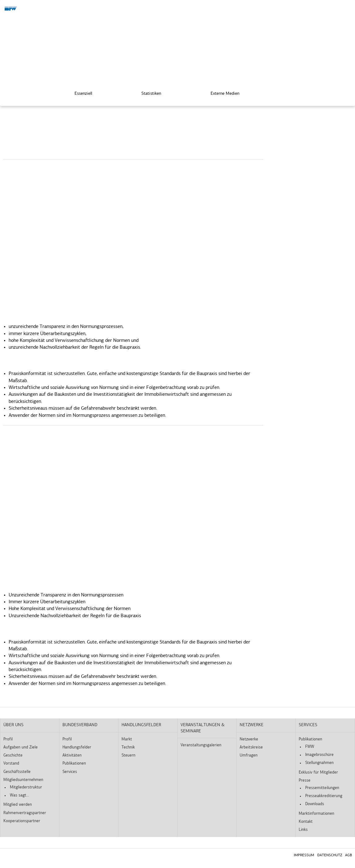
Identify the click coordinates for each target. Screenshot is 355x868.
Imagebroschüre (319, 755)
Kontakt (306, 822)
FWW (310, 747)
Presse (305, 781)
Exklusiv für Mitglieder (318, 772)
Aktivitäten (72, 755)
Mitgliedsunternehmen (23, 780)
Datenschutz (330, 855)
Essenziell (79, 93)
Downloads (315, 804)
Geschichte (13, 755)
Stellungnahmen (319, 763)
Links (303, 830)
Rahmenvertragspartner (25, 813)
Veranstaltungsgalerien (201, 745)
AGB (349, 855)
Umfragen (249, 755)
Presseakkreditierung (324, 796)
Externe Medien (221, 93)
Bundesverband (80, 725)
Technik (128, 747)
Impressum (304, 855)
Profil (8, 739)
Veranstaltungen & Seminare (203, 728)
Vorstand (11, 763)
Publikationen (74, 763)
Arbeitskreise (251, 747)
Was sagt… (19, 795)
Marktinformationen (317, 814)
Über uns (13, 725)
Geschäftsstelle (17, 772)
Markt (127, 739)
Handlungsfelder (77, 747)
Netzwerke (252, 725)
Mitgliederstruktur (26, 787)
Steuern (128, 755)
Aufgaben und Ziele (21, 747)
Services (70, 772)
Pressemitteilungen (322, 788)
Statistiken (147, 93)
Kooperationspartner (22, 821)
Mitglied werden (18, 805)
